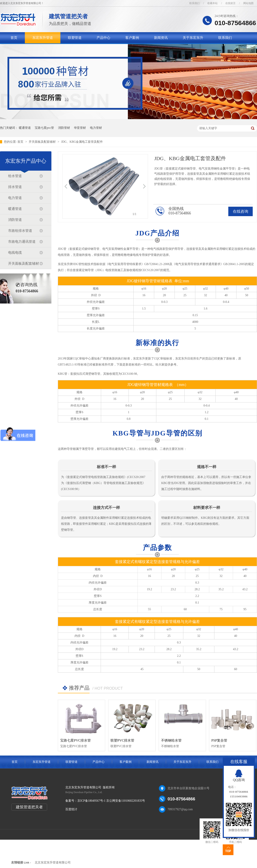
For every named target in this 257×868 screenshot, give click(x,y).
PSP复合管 (219, 740)
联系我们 (194, 3)
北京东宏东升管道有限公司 (53, 863)
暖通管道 (25, 128)
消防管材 (64, 128)
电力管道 (15, 198)
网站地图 (248, 3)
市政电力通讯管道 (22, 242)
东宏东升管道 (43, 38)
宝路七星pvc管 (44, 128)
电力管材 (96, 128)
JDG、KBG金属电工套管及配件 (82, 142)
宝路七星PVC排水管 (75, 740)
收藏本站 (212, 3)
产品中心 (103, 38)
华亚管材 (80, 128)
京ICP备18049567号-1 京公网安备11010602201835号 (111, 801)
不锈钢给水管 (171, 740)
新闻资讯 (161, 38)
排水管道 (15, 187)
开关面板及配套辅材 (43, 142)
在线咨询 (241, 211)
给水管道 (15, 176)
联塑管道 (75, 38)
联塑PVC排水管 (122, 740)
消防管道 (15, 220)
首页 (14, 38)
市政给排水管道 (20, 231)
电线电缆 (15, 253)
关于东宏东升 (193, 38)
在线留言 (230, 3)
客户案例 (132, 38)
